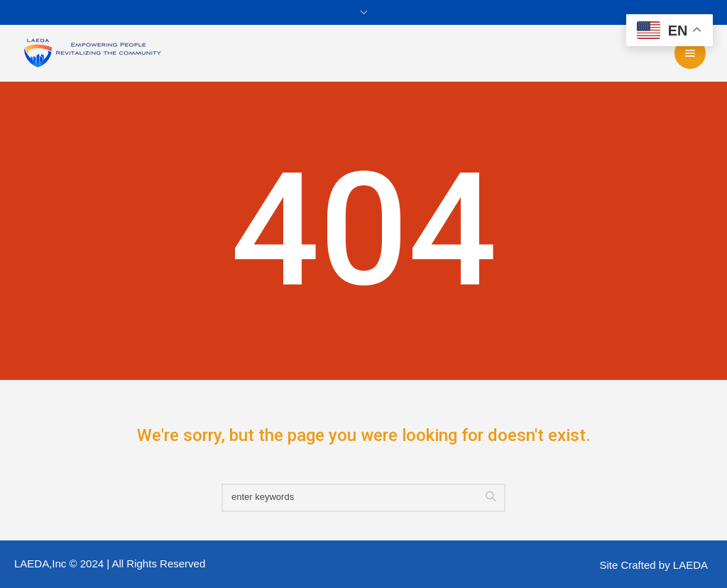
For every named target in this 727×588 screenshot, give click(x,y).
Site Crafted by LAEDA (654, 565)
